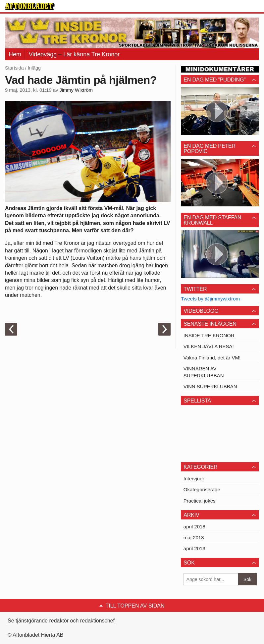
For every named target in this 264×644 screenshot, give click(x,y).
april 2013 (194, 548)
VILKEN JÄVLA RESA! (209, 346)
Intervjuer (194, 479)
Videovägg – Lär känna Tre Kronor (74, 54)
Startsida (14, 68)
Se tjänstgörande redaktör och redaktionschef (61, 621)
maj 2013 (194, 537)
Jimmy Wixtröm (76, 90)
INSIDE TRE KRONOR (209, 335)
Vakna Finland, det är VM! (212, 358)
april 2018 (194, 527)
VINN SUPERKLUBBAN (210, 386)
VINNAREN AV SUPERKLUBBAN (204, 372)
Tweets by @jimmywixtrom (210, 299)
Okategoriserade (202, 489)
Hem (15, 54)
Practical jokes (200, 501)
